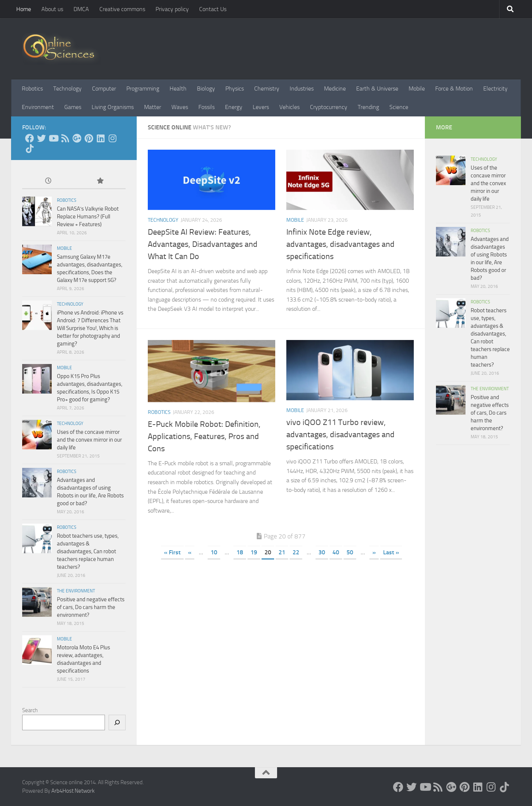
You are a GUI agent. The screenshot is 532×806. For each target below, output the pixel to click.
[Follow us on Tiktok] (30, 149)
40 (336, 552)
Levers (261, 107)
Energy (234, 107)
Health (178, 89)
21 (282, 552)
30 (322, 552)
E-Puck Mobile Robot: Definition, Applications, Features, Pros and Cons (204, 436)
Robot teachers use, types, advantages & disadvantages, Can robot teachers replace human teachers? (88, 551)
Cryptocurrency (329, 107)
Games (73, 107)
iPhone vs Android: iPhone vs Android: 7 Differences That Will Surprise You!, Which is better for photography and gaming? (90, 328)
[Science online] (30, 138)
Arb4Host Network (73, 791)
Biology (206, 89)
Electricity (495, 89)
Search (30, 710)
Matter (153, 107)
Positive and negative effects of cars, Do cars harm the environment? (91, 607)
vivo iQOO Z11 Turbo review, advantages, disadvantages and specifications (340, 435)
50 (350, 552)
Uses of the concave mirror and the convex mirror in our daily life (89, 440)
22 (296, 552)
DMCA (81, 9)
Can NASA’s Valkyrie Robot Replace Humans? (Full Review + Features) (88, 217)
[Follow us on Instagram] (112, 138)
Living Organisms (113, 107)
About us (52, 9)
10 (214, 552)
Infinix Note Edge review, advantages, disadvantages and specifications (340, 244)
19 (254, 552)
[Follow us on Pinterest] (89, 138)
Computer (104, 89)
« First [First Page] (172, 552)
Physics (235, 89)
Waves (180, 107)
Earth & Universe (377, 89)
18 (240, 552)
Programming (143, 89)
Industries (302, 89)
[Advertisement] (281, 625)
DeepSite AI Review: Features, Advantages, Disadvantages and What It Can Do (203, 244)
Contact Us (213, 9)
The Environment (76, 591)
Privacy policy (172, 9)
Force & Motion (454, 89)
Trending (368, 107)
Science (399, 107)
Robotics (32, 89)
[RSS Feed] (65, 138)
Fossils (207, 107)
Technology (67, 89)
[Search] (117, 722)
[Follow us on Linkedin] (100, 138)
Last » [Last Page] (391, 552)
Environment (38, 107)
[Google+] (77, 138)
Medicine (335, 89)
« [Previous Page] (190, 552)
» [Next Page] (374, 552)
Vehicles (289, 107)
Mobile (417, 89)
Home (24, 9)
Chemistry (267, 89)
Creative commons (122, 9)
